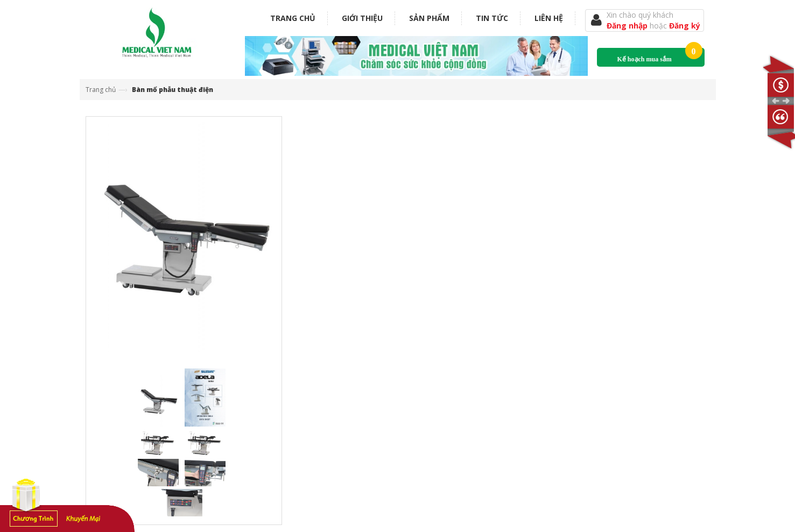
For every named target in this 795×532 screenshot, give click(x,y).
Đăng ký (685, 26)
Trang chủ (293, 18)
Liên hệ (549, 18)
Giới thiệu (362, 18)
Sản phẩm (429, 18)
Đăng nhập (628, 26)
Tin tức (492, 18)
